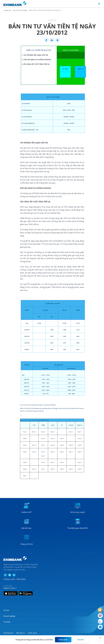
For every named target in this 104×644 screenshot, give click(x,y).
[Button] (63, 640)
